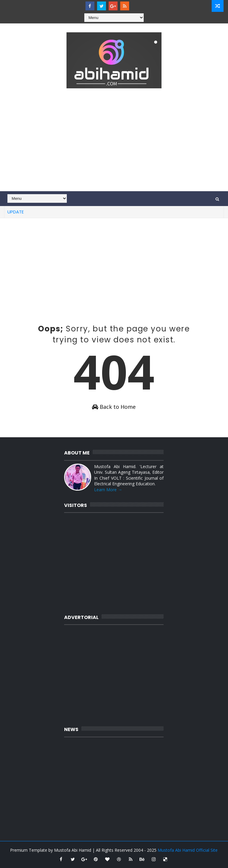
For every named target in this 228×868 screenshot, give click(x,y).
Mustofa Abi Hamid (73, 850)
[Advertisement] (114, 141)
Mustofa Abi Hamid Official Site (188, 850)
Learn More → (108, 490)
